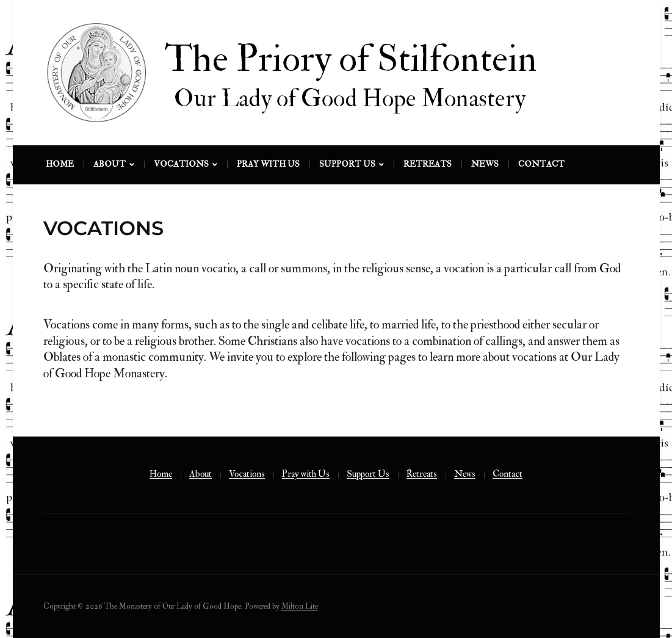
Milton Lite (300, 606)
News (485, 164)
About (110, 164)
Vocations (181, 164)
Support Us (347, 164)
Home (60, 164)
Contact (541, 164)
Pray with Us (268, 164)
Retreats (428, 164)
